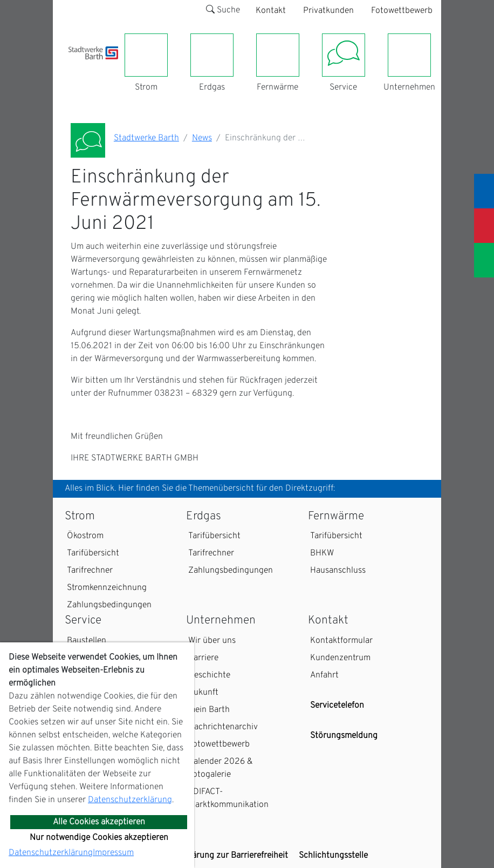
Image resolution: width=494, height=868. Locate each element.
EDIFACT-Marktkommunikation (228, 798)
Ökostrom (85, 536)
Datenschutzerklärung (130, 800)
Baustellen (87, 641)
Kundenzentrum (340, 658)
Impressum (113, 853)
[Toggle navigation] (75, 66)
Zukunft (203, 693)
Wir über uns (212, 641)
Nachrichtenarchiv (223, 727)
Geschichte (209, 675)
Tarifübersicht (93, 553)
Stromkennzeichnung (107, 588)
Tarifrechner (90, 571)
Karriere (203, 658)
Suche (223, 10)
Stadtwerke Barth (146, 138)
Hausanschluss (338, 571)
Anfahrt (324, 675)
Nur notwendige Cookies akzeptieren (99, 838)
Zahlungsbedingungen (109, 605)
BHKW (322, 553)
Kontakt (271, 11)
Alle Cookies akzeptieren (99, 822)
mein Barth (209, 710)
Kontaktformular (341, 641)
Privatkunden (328, 11)
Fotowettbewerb (402, 11)
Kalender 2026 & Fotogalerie (221, 768)
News (202, 138)
